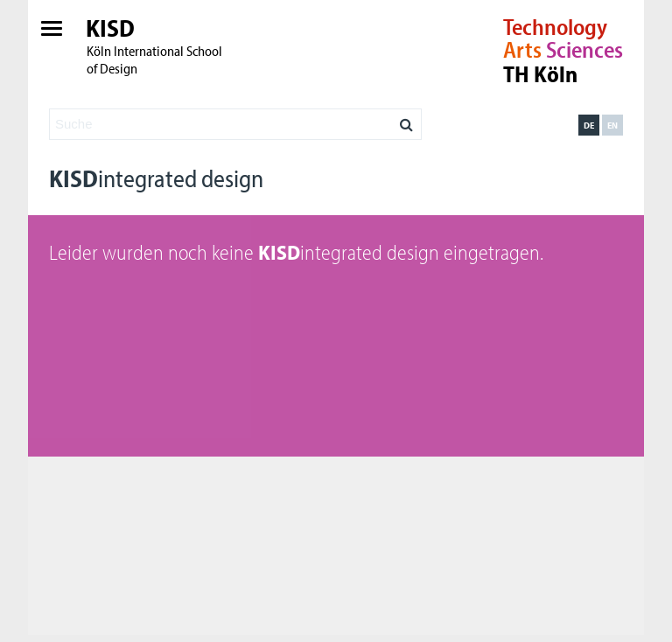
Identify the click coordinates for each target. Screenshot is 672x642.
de (589, 125)
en (612, 125)
